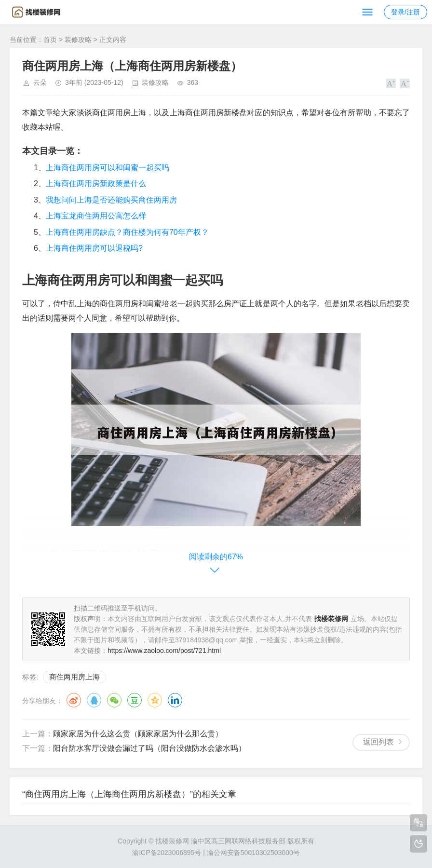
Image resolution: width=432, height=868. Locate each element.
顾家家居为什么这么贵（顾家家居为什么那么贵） (138, 734)
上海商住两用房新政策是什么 (96, 183)
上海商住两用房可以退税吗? (94, 248)
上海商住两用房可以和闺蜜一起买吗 (108, 168)
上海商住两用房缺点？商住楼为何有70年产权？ (127, 232)
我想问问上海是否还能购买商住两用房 (111, 200)
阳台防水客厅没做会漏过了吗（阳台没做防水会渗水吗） (149, 748)
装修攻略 (78, 40)
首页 (50, 40)
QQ (94, 700)
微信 (114, 700)
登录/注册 (405, 12)
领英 (175, 700)
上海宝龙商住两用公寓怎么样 (96, 216)
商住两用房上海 (74, 677)
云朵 (40, 82)
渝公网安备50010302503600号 (253, 853)
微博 (74, 700)
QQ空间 (155, 700)
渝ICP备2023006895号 (167, 853)
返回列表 (378, 742)
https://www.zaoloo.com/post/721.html (164, 651)
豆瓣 (135, 700)
